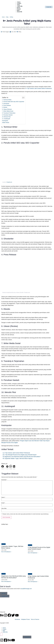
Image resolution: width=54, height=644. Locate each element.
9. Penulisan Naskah (7, 115)
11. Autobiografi (6, 119)
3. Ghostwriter (6, 104)
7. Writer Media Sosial (8, 111)
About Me (20, 6)
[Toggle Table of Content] (23, 98)
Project (19, 9)
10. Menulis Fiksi (6, 117)
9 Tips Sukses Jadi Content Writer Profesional (17, 453)
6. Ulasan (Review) (7, 109)
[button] (3, 467)
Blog (18, 10)
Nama (3, 497)
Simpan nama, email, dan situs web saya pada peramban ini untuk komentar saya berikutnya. (26, 514)
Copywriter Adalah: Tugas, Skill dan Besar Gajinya (18, 458)
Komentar (4, 480)
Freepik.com (9, 182)
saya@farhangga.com (26, 589)
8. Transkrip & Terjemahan (9, 113)
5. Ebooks (5, 107)
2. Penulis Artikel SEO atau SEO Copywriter (13, 102)
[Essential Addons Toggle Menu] (1, 634)
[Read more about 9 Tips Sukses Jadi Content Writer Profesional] (33, 582)
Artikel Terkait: (6, 122)
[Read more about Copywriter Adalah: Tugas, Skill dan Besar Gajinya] (7, 552)
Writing (11, 17)
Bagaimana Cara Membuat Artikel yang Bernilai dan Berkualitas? (22, 457)
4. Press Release (6, 105)
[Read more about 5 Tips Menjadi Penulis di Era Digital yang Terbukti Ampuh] (33, 553)
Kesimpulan (5, 121)
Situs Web (4, 508)
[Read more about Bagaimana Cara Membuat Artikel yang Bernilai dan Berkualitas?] (7, 581)
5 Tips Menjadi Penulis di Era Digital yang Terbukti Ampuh (20, 455)
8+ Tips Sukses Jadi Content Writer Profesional (38, 88)
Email (3, 503)
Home (19, 8)
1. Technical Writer (7, 100)
